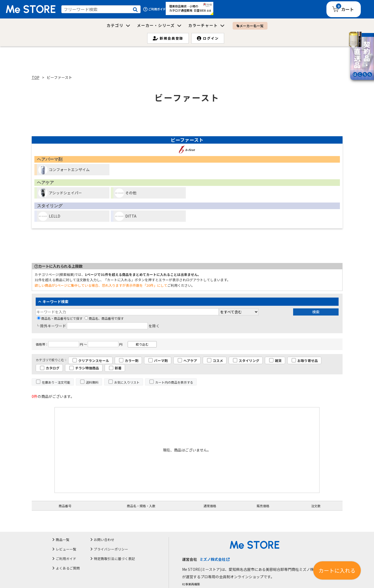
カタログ (53, 368)
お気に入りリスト (127, 382)
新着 (118, 368)
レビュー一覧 (66, 549)
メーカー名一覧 (250, 26)
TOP (36, 77)
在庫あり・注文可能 (56, 382)
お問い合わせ (104, 540)
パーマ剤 (161, 361)
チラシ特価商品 (87, 368)
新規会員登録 (168, 38)
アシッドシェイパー (60, 193)
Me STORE (31, 9)
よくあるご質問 (68, 568)
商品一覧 (63, 540)
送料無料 (92, 382)
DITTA (126, 216)
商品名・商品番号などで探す (60, 318)
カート (348, 9)
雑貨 (278, 361)
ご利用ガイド (154, 9)
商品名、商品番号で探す (104, 318)
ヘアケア (190, 361)
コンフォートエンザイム (64, 170)
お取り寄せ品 (308, 361)
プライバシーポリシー (111, 549)
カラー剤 (132, 361)
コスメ (218, 361)
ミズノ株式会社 (214, 559)
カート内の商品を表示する (174, 382)
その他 (126, 193)
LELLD (49, 216)
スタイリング (249, 361)
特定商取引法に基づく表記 (114, 559)
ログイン (208, 38)
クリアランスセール (94, 361)
